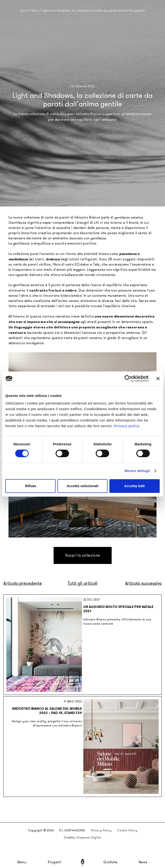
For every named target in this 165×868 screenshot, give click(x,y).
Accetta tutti (134, 486)
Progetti (55, 862)
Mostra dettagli (137, 471)
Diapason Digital (89, 838)
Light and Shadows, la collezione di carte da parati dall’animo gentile (93, 11)
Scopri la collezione (83, 555)
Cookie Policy (127, 830)
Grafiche (110, 862)
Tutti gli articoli (82, 583)
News (143, 862)
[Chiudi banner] (158, 378)
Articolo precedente (23, 583)
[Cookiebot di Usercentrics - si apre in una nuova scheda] (128, 378)
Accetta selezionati (82, 486)
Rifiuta (31, 486)
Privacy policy (127, 426)
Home (24, 11)
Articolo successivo (143, 583)
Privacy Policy (101, 830)
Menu (22, 862)
